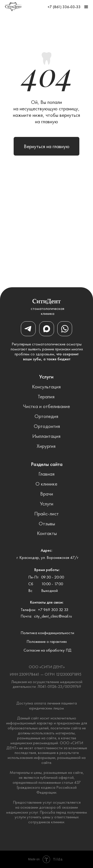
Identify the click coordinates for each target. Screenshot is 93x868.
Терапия (46, 396)
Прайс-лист (46, 514)
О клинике (46, 484)
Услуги (47, 504)
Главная (46, 474)
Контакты (47, 533)
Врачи (47, 494)
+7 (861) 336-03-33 (64, 7)
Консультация (46, 387)
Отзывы (47, 523)
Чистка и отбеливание (46, 406)
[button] (86, 7)
